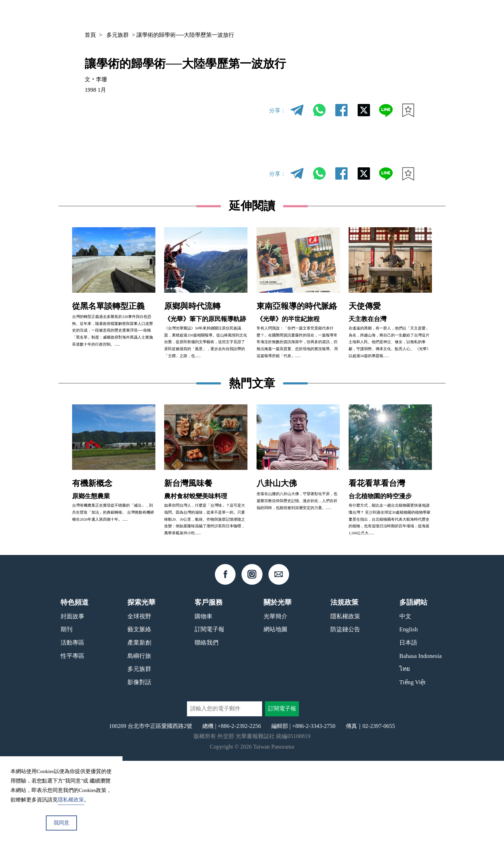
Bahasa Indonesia (421, 736)
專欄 (359, 14)
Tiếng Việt (412, 762)
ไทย (405, 749)
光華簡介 (275, 697)
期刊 (335, 14)
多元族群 (118, 35)
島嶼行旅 (139, 736)
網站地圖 (275, 710)
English (409, 710)
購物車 (204, 697)
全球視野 (139, 697)
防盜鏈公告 (345, 710)
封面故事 (72, 697)
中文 (392, 15)
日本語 (408, 723)
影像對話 (139, 762)
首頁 (90, 35)
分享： (278, 110)
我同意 (61, 823)
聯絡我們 (206, 723)
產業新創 (139, 723)
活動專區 (72, 723)
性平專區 (72, 736)
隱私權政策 (345, 697)
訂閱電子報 (209, 710)
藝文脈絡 (139, 710)
